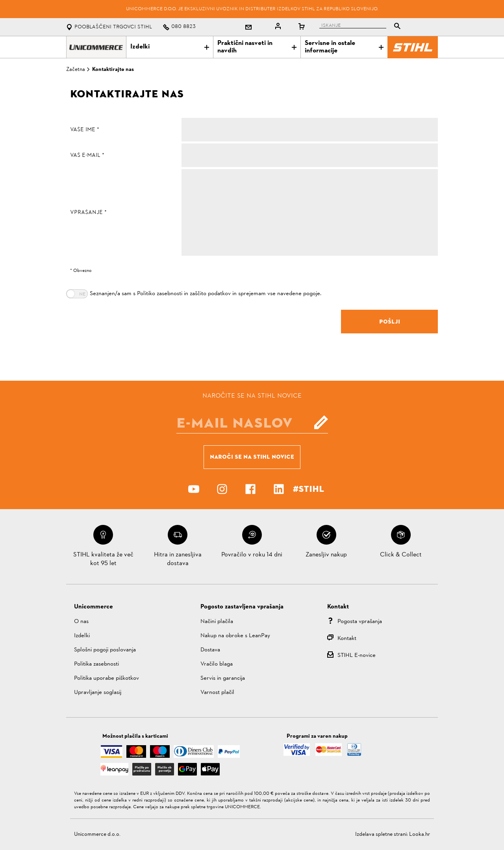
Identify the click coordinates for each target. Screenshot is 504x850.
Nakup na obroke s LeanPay (235, 636)
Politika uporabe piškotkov (107, 678)
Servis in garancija (223, 678)
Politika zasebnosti (96, 664)
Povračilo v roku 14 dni (252, 555)
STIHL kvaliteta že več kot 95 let (103, 559)
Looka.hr (420, 834)
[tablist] (362, 27)
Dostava (210, 650)
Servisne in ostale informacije (344, 47)
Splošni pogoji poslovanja (105, 650)
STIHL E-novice (357, 656)
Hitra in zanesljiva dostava (178, 559)
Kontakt (347, 639)
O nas (81, 622)
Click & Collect (401, 555)
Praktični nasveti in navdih (257, 47)
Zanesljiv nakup (326, 555)
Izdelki (170, 47)
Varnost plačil (217, 693)
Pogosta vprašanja (360, 622)
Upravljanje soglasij (98, 693)
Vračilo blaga (217, 664)
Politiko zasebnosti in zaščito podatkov (184, 294)
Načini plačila (217, 622)
